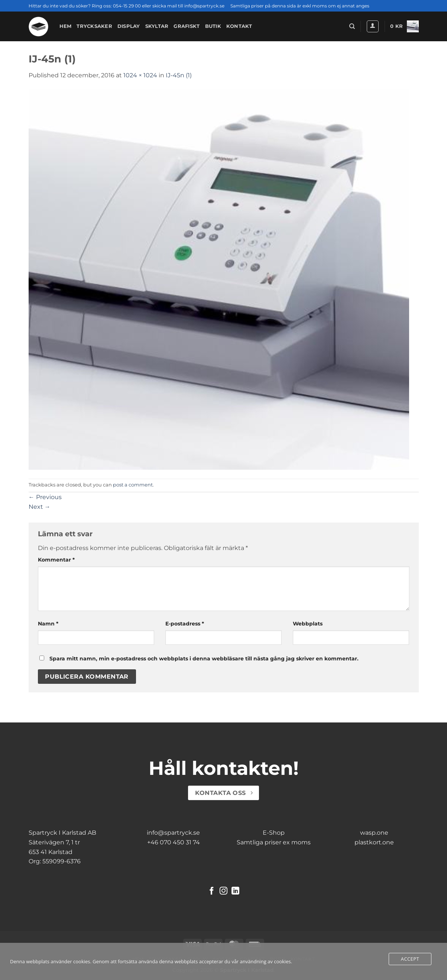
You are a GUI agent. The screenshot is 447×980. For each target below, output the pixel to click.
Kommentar (56, 560)
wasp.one (374, 833)
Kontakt (239, 26)
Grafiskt (187, 26)
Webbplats (308, 624)
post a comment (133, 485)
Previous (45, 497)
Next (40, 507)
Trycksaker (94, 26)
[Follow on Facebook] (212, 891)
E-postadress (185, 624)
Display (129, 26)
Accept (410, 959)
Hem (66, 26)
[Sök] (352, 26)
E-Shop (274, 833)
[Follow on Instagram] (223, 891)
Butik (213, 26)
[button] (373, 26)
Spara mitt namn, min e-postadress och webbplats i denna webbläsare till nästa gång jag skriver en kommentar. (204, 659)
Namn (48, 624)
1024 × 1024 (140, 75)
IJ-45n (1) (179, 75)
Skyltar (157, 26)
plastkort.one (374, 842)
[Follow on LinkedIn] (235, 891)
